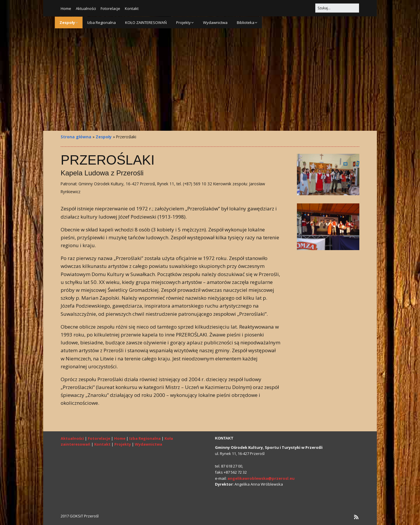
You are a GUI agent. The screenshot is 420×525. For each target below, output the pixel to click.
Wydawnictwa (215, 22)
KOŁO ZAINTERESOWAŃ (146, 22)
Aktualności (86, 8)
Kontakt (132, 8)
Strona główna (76, 137)
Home (66, 8)
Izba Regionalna (101, 22)
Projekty (183, 22)
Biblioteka (246, 22)
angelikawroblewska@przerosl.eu (261, 478)
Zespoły (67, 22)
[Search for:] (337, 8)
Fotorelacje (110, 8)
